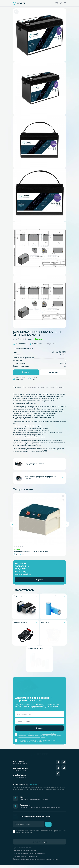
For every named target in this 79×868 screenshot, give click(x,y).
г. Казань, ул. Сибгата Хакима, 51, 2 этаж (34, 802)
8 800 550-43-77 (21, 764)
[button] (63, 498)
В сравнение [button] (35, 344)
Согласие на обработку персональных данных (29, 856)
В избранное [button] (20, 344)
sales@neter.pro (20, 771)
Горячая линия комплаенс (22, 851)
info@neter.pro (20, 778)
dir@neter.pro (35, 787)
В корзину (26, 372)
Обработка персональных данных (25, 854)
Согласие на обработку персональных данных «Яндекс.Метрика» (36, 862)
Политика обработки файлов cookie (25, 859)
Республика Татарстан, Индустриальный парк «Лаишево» (40, 810)
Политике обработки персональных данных (32, 740)
